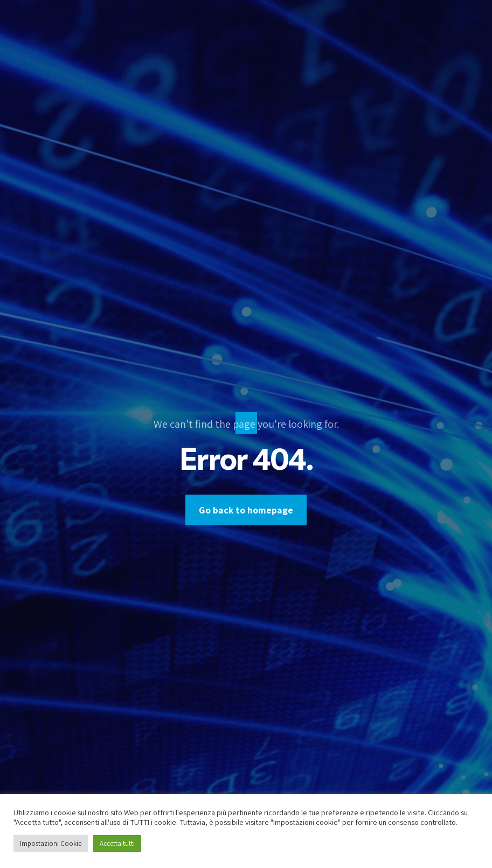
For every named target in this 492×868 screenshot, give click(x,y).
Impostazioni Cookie (51, 843)
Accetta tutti (117, 843)
